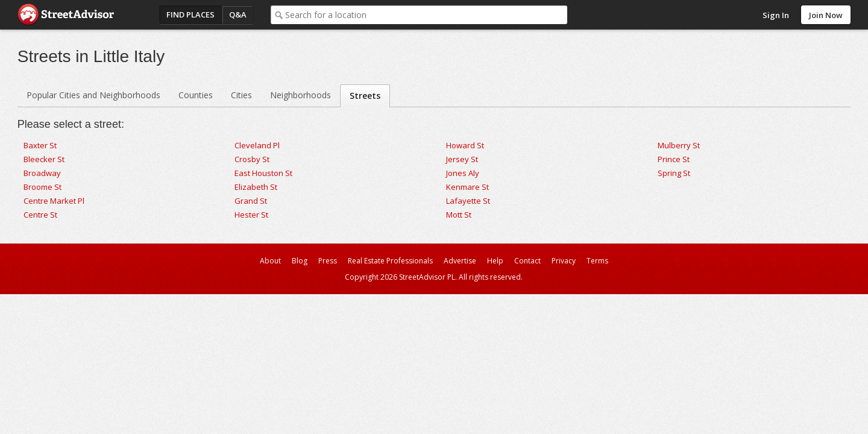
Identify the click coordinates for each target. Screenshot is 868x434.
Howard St (465, 145)
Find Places (190, 14)
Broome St (42, 187)
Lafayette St (468, 201)
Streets (365, 96)
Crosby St (252, 159)
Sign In (776, 15)
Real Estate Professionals (390, 261)
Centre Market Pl (54, 201)
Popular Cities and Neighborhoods (93, 95)
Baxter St (40, 145)
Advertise (460, 261)
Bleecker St (44, 159)
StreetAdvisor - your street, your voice (66, 15)
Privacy (564, 261)
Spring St (674, 173)
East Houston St (263, 173)
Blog (300, 261)
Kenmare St (467, 187)
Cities (241, 95)
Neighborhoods (300, 95)
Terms (597, 261)
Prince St (674, 159)
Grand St (251, 201)
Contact (527, 261)
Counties (196, 95)
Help (495, 261)
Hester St (251, 215)
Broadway (42, 173)
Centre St (40, 215)
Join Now (826, 15)
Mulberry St (679, 145)
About (270, 261)
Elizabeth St (256, 187)
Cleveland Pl (257, 145)
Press (328, 261)
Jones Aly (463, 173)
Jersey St (462, 159)
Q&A (238, 14)
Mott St (459, 215)
